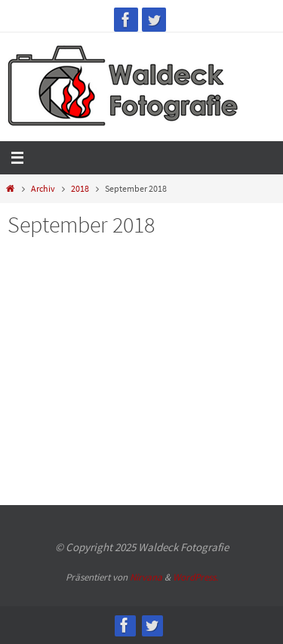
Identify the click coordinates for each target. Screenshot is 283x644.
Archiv (43, 188)
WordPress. (195, 577)
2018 (80, 188)
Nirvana (146, 577)
